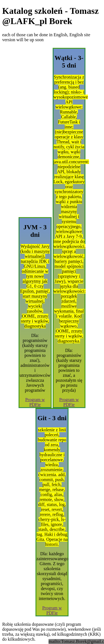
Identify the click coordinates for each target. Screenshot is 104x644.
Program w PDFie (35, 402)
